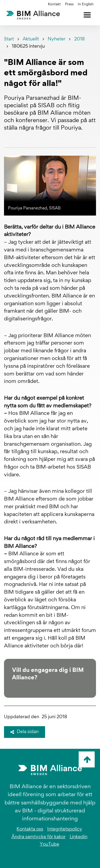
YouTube (49, 845)
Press (69, 5)
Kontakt (54, 5)
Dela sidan (25, 732)
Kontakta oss (30, 829)
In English (86, 5)
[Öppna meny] (87, 15)
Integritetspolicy (65, 829)
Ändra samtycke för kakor (39, 837)
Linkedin (79, 837)
